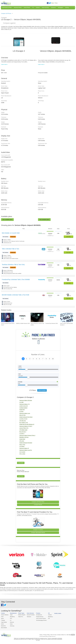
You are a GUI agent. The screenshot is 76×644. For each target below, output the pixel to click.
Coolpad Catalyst (23, 408)
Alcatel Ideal (22, 439)
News (53, 3)
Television (29, 617)
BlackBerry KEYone (24, 437)
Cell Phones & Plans (7, 8)
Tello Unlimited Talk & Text (10, 249)
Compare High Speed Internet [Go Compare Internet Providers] (38, 533)
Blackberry (50, 617)
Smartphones (39, 615)
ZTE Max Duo (23, 421)
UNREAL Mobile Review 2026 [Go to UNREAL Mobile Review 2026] (23, 323)
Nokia (11, 624)
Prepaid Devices (39, 617)
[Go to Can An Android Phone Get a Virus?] (8, 317)
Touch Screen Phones (40, 618)
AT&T (2, 617)
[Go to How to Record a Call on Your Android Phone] (37, 317)
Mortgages (60, 8)
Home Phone (27, 8)
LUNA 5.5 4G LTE (24, 406)
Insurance (53, 8)
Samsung (12, 626)
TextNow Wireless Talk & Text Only (13, 265)
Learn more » (4, 64)
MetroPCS (3, 626)
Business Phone (18, 8)
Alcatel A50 (22, 410)
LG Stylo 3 (22, 434)
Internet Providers (30, 615)
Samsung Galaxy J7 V (25, 404)
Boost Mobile (4, 628)
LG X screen (22, 452)
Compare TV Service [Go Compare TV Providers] (38, 530)
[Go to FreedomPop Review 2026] (52, 317)
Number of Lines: (38, 355)
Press (56, 3)
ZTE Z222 (22, 441)
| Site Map (68, 635)
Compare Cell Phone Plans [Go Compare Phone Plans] (38, 502)
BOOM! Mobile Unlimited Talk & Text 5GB (15, 295)
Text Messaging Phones (41, 620)
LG (11, 620)
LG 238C (22, 402)
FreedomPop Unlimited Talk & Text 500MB (16, 280)
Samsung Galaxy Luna (25, 413)
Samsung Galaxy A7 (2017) (26, 426)
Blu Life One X (23, 432)
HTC (11, 618)
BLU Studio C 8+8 (24, 423)
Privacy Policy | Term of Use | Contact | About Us (54, 635)
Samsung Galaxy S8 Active (26, 400)
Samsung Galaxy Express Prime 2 (27, 435)
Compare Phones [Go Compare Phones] (38, 505)
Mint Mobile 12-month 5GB (11, 233)
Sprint (2, 618)
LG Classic (22, 446)
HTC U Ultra (22, 454)
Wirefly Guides (57, 613)
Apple (11, 615)
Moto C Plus (22, 445)
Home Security (45, 8)
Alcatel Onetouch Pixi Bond (26, 443)
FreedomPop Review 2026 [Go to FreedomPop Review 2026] (52, 323)
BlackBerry (12, 617)
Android (49, 615)
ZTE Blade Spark (23, 430)
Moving (67, 8)
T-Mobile (3, 620)
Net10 (2, 624)
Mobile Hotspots (21, 615)
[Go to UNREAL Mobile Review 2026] (22, 317)
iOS (48, 618)
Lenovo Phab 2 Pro (24, 428)
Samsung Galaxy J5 (24, 448)
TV (33, 8)
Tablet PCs (20, 617)
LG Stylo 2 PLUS (23, 419)
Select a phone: (39, 339)
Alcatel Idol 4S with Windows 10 (27, 424)
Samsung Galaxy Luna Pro (26, 450)
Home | (41, 635)
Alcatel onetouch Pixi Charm (26, 417)
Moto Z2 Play (22, 415)
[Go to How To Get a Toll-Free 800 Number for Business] (67, 317)
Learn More (21, 463)
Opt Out (73, 635)
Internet (38, 8)
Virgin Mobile (4, 622)
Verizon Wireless (5, 615)
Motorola (12, 622)
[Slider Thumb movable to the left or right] (26, 370)
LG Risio (21, 411)
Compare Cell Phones (6, 13)
